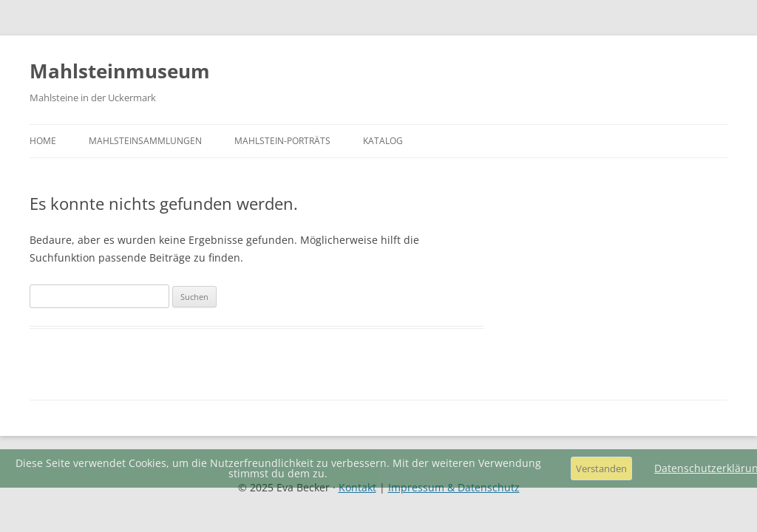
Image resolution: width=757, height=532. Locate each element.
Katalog (383, 141)
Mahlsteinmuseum (120, 71)
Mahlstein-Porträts (282, 141)
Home (43, 141)
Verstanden (601, 468)
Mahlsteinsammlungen (145, 141)
